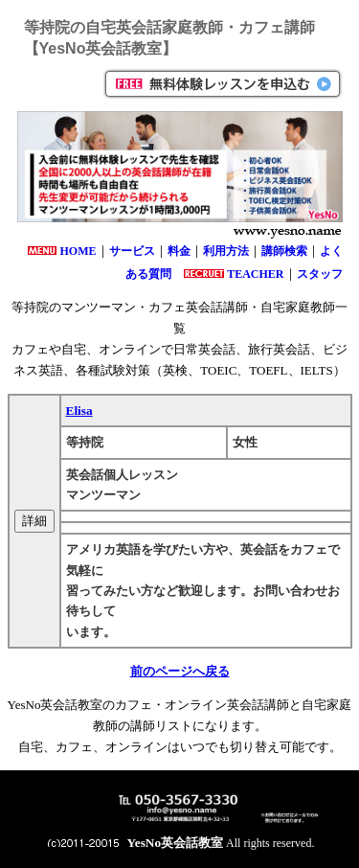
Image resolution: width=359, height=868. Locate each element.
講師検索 (284, 251)
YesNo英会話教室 (176, 843)
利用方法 (226, 251)
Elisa (79, 411)
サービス (132, 251)
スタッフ (320, 274)
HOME (79, 251)
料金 (179, 251)
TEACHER (255, 274)
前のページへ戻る (180, 671)
